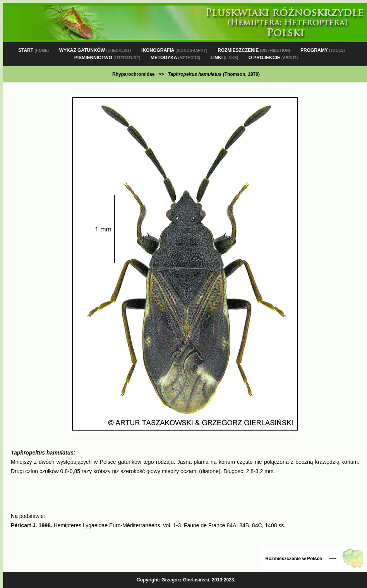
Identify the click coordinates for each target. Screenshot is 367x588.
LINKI (224, 58)
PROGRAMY (323, 50)
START (33, 50)
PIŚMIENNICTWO (107, 58)
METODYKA (175, 58)
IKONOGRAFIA (174, 50)
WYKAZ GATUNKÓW (95, 50)
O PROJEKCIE (273, 58)
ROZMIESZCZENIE (254, 50)
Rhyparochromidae (133, 74)
